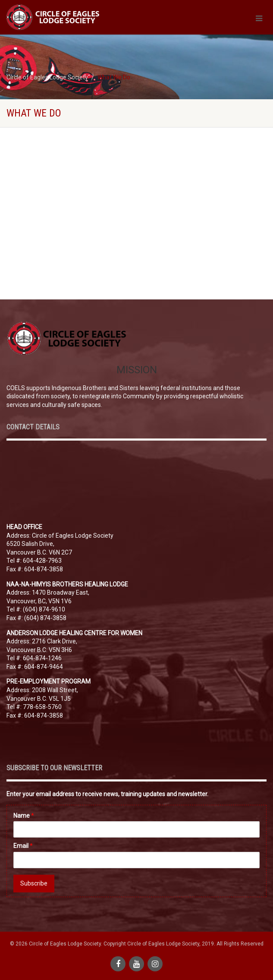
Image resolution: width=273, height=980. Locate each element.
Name (24, 816)
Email (23, 846)
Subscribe (34, 883)
